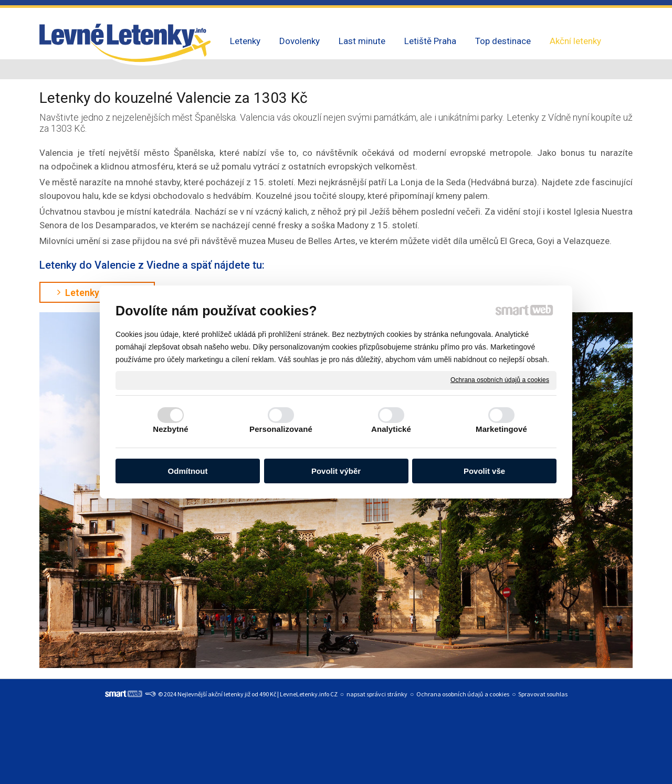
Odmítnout (188, 471)
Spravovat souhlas (543, 694)
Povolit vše (484, 471)
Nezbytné (170, 429)
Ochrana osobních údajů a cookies (500, 380)
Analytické (391, 429)
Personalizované (281, 429)
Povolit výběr (336, 471)
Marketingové (501, 429)
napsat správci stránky (377, 694)
